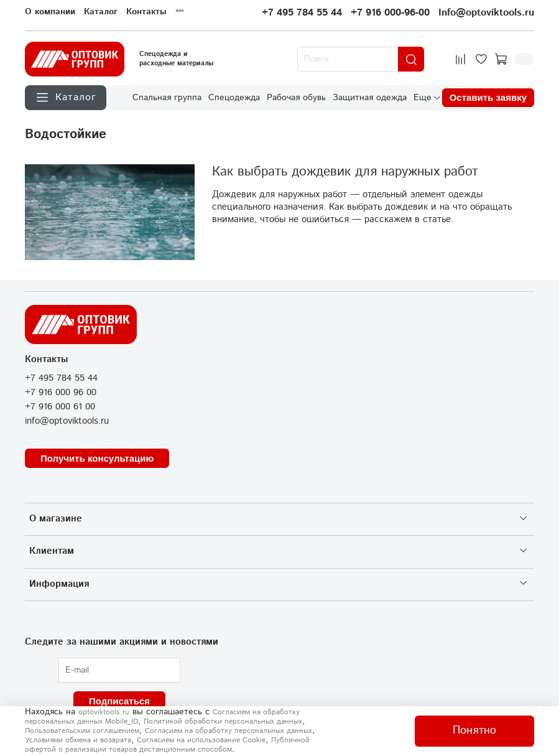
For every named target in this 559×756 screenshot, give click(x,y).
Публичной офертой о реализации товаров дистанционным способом (167, 745)
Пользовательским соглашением (82, 731)
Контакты (146, 12)
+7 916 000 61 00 (60, 407)
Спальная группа (167, 98)
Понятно (474, 730)
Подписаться (119, 701)
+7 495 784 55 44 (302, 13)
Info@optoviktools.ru (486, 13)
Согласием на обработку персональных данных (229, 731)
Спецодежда (234, 98)
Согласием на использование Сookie (201, 740)
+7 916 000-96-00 (390, 13)
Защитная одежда (370, 98)
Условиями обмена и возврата (78, 740)
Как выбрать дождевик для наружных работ (345, 172)
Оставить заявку (488, 97)
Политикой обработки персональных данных (223, 721)
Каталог (101, 12)
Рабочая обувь (296, 98)
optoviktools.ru (104, 712)
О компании (50, 12)
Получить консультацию (97, 458)
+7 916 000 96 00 (61, 393)
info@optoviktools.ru (67, 421)
